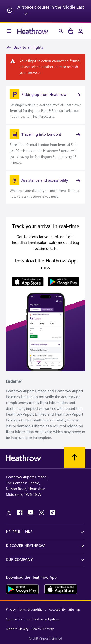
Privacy (11, 610)
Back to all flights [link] (25, 48)
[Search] (61, 31)
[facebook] (20, 512)
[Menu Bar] (9, 31)
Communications (18, 619)
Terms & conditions (32, 610)
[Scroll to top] (74, 458)
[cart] (71, 31)
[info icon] (10, 11)
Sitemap (74, 610)
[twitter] (9, 512)
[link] (45, 105)
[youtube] (31, 512)
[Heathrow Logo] (33, 31)
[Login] (80, 31)
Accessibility (57, 610)
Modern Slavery (17, 629)
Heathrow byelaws (46, 619)
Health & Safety (42, 629)
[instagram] (41, 512)
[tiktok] (52, 512)
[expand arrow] (26, 15)
